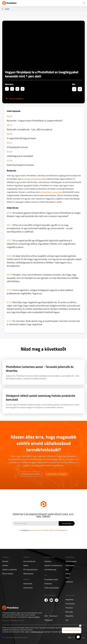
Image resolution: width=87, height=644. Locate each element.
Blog (67, 570)
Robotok (5, 561)
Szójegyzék (48, 620)
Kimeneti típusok (29, 561)
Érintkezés (48, 584)
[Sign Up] (67, 523)
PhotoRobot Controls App (52, 192)
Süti (67, 620)
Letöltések (69, 582)
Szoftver (5, 565)
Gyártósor (48, 561)
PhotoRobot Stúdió (51, 580)
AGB (46, 616)
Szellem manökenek (10, 570)
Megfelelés (69, 600)
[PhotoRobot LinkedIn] (57, 600)
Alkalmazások (28, 574)
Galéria (26, 565)
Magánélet (69, 616)
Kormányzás (70, 604)
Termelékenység (50, 570)
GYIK (67, 578)
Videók (7, 9)
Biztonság (69, 612)
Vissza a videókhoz (16, 99)
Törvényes (69, 608)
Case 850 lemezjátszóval (33, 179)
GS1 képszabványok (30, 570)
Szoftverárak (28, 588)
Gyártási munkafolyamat (53, 565)
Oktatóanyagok (71, 561)
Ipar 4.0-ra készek (34, 617)
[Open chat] (78, 637)
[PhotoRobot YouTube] (51, 600)
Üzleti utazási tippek (52, 588)
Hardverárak (28, 584)
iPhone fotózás (8, 574)
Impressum (53, 616)
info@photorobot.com (37, 632)
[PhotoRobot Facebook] (46, 600)
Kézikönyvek (70, 565)
